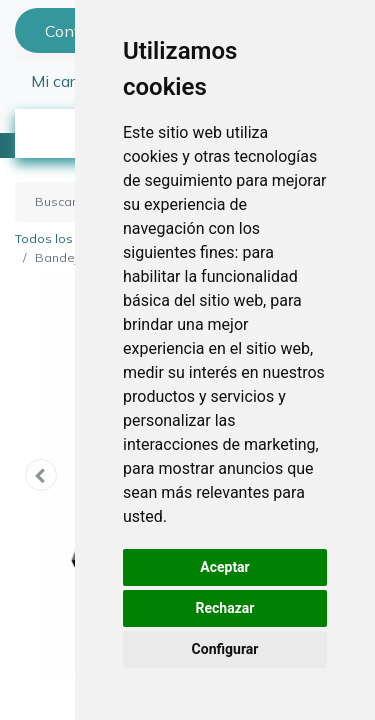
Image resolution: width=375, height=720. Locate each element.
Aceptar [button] (225, 567)
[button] (41, 475)
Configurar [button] (225, 649)
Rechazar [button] (225, 608)
